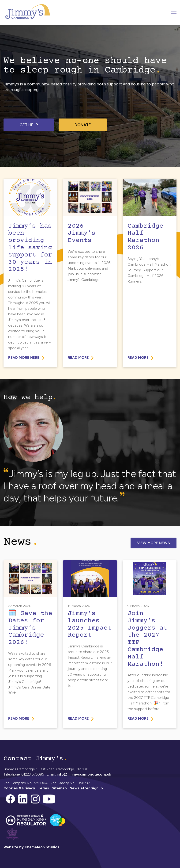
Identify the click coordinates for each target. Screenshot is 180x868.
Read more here (24, 358)
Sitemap (59, 788)
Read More (78, 358)
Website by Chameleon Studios (31, 847)
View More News (154, 543)
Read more (138, 358)
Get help (29, 125)
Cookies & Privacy (19, 788)
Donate (83, 125)
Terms (43, 788)
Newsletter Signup (86, 788)
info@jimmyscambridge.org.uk (84, 774)
